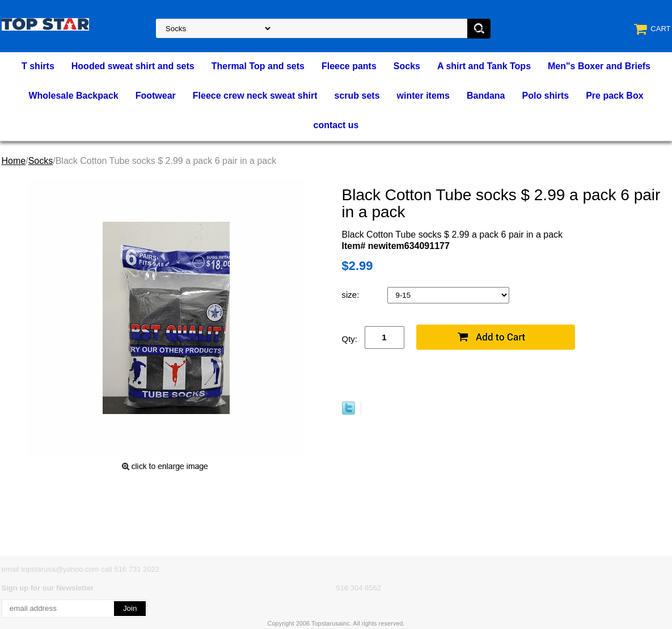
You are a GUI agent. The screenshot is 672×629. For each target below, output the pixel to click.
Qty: (350, 339)
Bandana (486, 96)
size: (352, 295)
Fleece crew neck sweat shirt (255, 96)
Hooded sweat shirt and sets (133, 66)
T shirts (38, 66)
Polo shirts (546, 96)
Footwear (156, 96)
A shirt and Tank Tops (484, 66)
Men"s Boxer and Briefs (599, 66)
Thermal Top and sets (258, 66)
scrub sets (357, 96)
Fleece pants (349, 66)
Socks (407, 66)
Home (14, 161)
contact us (336, 125)
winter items (423, 96)
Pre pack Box (614, 96)
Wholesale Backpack (73, 96)
